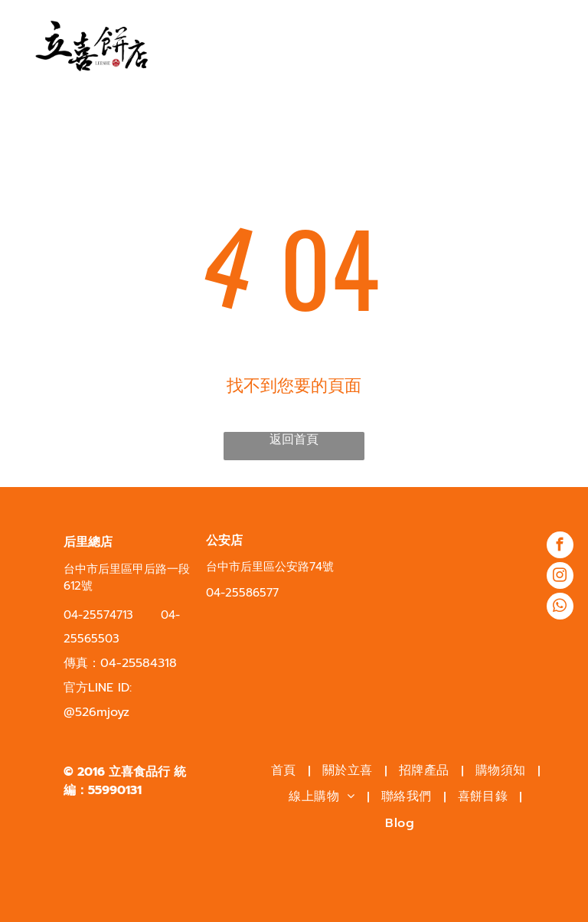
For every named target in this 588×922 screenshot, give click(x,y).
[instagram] (560, 577)
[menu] (554, 44)
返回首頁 (294, 440)
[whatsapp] (560, 608)
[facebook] (560, 547)
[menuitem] (285, 770)
